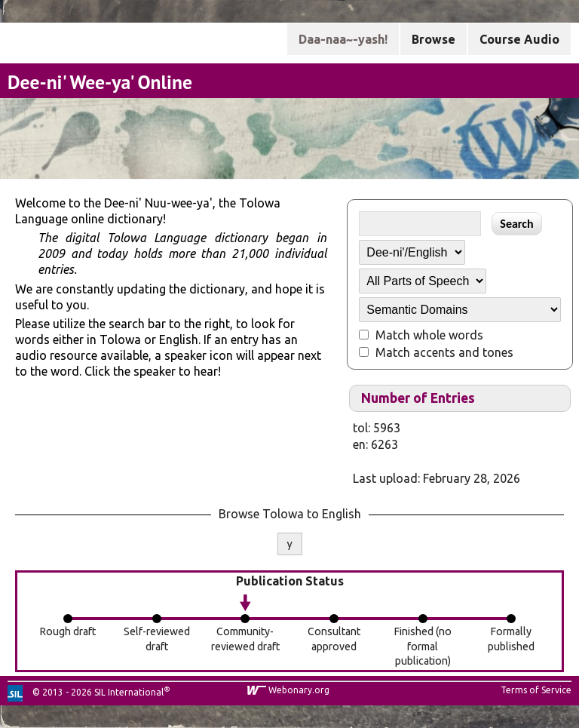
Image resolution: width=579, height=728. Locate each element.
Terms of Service (536, 690)
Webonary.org (299, 690)
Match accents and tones (444, 352)
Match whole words (429, 335)
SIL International (129, 692)
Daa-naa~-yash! (343, 39)
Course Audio (519, 39)
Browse (433, 39)
